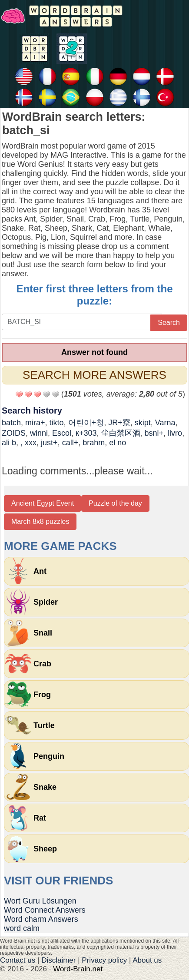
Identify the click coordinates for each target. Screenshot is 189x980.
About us (147, 960)
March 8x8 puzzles (40, 521)
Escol (62, 433)
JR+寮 (119, 423)
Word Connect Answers (45, 910)
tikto (57, 423)
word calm (22, 928)
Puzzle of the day (115, 503)
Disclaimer (58, 960)
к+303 (86, 433)
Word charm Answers (41, 919)
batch (11, 423)
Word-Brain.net (78, 969)
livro (175, 433)
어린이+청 (86, 423)
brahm (94, 443)
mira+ (35, 423)
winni (39, 433)
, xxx (28, 443)
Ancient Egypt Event (43, 503)
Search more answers (94, 375)
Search (169, 323)
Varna (165, 423)
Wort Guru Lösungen (40, 901)
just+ (49, 443)
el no (118, 443)
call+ (70, 443)
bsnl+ (154, 433)
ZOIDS (14, 433)
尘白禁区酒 (121, 433)
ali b (9, 443)
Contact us (18, 960)
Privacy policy (104, 960)
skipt (143, 423)
